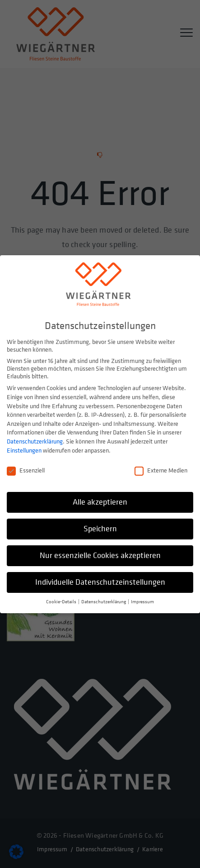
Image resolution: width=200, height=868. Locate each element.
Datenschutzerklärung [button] (104, 600)
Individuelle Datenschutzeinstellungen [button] (100, 580)
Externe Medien (161, 469)
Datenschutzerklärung (35, 439)
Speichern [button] (100, 527)
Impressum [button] (142, 600)
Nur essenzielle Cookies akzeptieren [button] (100, 553)
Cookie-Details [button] (62, 600)
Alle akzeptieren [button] (100, 500)
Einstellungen (24, 448)
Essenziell (26, 469)
